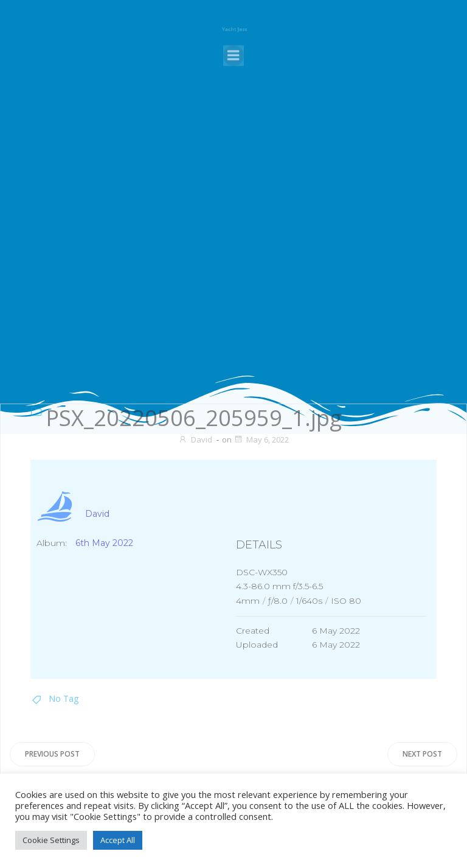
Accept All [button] (118, 840)
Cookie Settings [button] (51, 840)
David (195, 439)
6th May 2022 (104, 543)
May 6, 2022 (261, 439)
